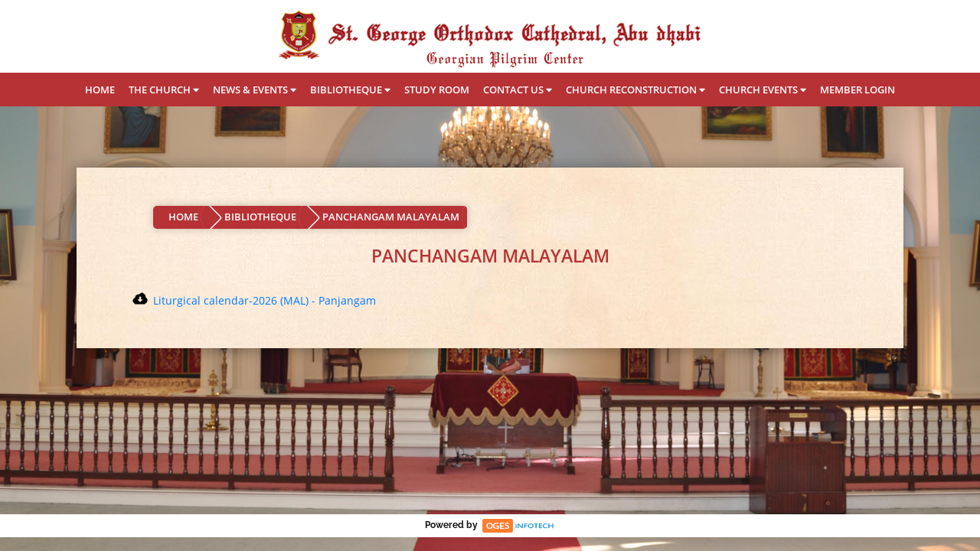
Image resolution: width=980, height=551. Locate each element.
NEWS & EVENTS (255, 90)
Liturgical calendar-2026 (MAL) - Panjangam (265, 300)
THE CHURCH (164, 90)
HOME (100, 90)
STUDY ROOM (437, 90)
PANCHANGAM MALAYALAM (391, 217)
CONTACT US (518, 90)
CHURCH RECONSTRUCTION (635, 90)
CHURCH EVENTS (763, 90)
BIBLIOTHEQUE (350, 90)
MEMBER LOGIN (857, 90)
